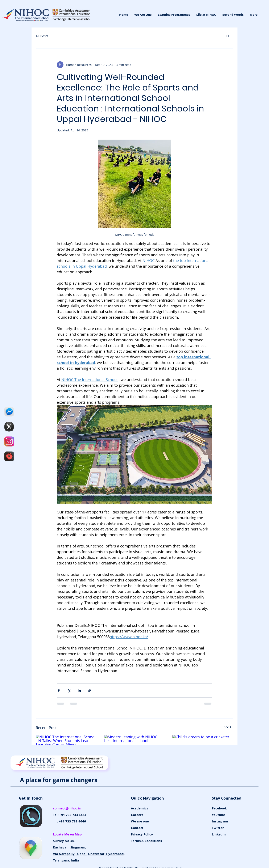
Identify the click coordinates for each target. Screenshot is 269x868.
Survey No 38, (64, 841)
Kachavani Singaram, (70, 847)
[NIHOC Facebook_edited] (9, 412)
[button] (228, 36)
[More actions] (210, 65)
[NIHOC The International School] (9, 456)
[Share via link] (90, 691)
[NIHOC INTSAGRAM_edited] (9, 441)
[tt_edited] (9, 427)
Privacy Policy (142, 834)
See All (229, 727)
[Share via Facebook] (59, 691)
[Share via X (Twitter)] (69, 691)
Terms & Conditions (146, 841)
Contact (137, 828)
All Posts (42, 36)
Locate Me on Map (67, 834)
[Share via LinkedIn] (79, 691)
